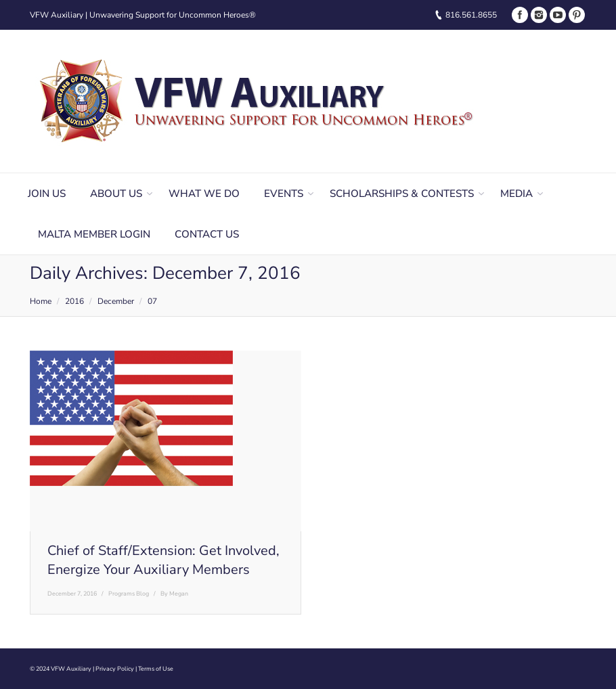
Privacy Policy (115, 669)
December (116, 301)
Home (41, 301)
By (174, 594)
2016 (74, 301)
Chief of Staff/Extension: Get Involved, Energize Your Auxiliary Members (163, 560)
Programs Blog (129, 594)
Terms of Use (156, 669)
